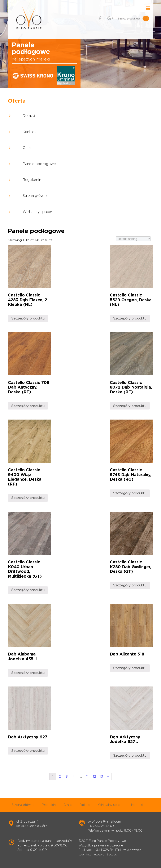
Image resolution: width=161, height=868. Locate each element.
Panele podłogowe (39, 164)
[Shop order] (133, 239)
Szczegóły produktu (28, 318)
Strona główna (35, 196)
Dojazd (29, 116)
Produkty (49, 805)
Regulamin (32, 180)
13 (101, 777)
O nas (27, 148)
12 (94, 777)
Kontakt (29, 132)
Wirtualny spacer (37, 212)
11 (87, 777)
